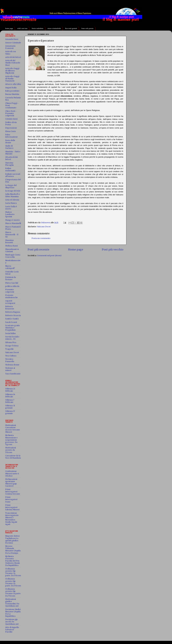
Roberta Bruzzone (10, 308)
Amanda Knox (12, 39)
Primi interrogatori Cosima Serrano (13, 492)
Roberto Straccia (13, 315)
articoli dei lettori (13, 57)
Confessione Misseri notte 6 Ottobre (12, 473)
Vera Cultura (11, 356)
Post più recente (39, 250)
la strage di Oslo (13, 191)
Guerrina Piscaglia (9, 164)
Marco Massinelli (13, 223)
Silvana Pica (11, 342)
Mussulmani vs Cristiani (12, 250)
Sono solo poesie (87, 28)
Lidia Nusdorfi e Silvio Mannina (12, 195)
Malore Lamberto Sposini (10, 214)
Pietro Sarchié (12, 283)
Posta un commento (41, 238)
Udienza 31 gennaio (10, 407)
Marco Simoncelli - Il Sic (12, 235)
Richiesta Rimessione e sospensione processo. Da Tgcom (11, 440)
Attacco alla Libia (13, 84)
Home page (76, 250)
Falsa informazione (11, 136)
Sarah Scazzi (11, 322)
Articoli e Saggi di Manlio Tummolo (12, 79)
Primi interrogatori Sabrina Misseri (12, 507)
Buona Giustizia (12, 94)
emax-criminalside (54, 28)
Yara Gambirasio (13, 374)
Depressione (11, 128)
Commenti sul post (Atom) (49, 255)
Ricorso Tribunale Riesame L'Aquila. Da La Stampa (13, 549)
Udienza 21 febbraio (10, 390)
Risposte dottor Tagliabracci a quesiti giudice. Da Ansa (12, 539)
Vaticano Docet (44, 227)
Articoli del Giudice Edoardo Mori (13, 63)
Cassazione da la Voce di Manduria (13, 457)
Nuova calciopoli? (10, 267)
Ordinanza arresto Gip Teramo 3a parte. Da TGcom (13, 572)
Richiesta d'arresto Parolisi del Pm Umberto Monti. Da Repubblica (13, 561)
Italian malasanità (10, 169)
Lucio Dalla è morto (11, 208)
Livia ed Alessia (12, 200)
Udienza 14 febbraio (10, 395)
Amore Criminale (13, 43)
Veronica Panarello (10, 360)
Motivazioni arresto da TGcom (11, 450)
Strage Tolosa (12, 346)
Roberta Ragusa (13, 312)
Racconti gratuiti (71, 28)
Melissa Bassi (11, 246)
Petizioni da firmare (11, 278)
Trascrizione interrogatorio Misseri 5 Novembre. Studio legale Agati (12, 519)
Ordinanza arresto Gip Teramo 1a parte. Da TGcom (13, 592)
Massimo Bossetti (9, 241)
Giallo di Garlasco (9, 147)
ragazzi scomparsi (10, 302)
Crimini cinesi (11, 119)
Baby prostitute (12, 91)
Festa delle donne (10, 141)
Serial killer (11, 333)
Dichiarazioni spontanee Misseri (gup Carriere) (11, 483)
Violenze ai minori (10, 369)
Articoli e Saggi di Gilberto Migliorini (12, 71)
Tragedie (9, 349)
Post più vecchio (113, 250)
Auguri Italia (11, 88)
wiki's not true (22, 28)
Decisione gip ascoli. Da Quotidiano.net (12, 622)
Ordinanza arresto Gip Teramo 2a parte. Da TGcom (13, 582)
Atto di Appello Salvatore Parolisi (12, 630)
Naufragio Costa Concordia (13, 256)
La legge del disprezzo (11, 186)
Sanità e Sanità (12, 319)
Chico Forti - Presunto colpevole (11, 113)
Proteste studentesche (11, 296)
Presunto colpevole (10, 291)
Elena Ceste (11, 131)
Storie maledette (37, 28)
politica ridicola (12, 286)
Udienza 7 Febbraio (10, 401)
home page (9, 28)
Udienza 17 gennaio (10, 412)
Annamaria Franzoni (10, 47)
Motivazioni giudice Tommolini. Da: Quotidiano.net (12, 603)
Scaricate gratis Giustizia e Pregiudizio (12, 328)
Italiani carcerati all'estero (13, 175)
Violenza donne (12, 365)
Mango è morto (12, 220)
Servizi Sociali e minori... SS (12, 338)
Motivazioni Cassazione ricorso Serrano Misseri (13, 429)
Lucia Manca (11, 203)
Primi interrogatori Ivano (11, 499)
